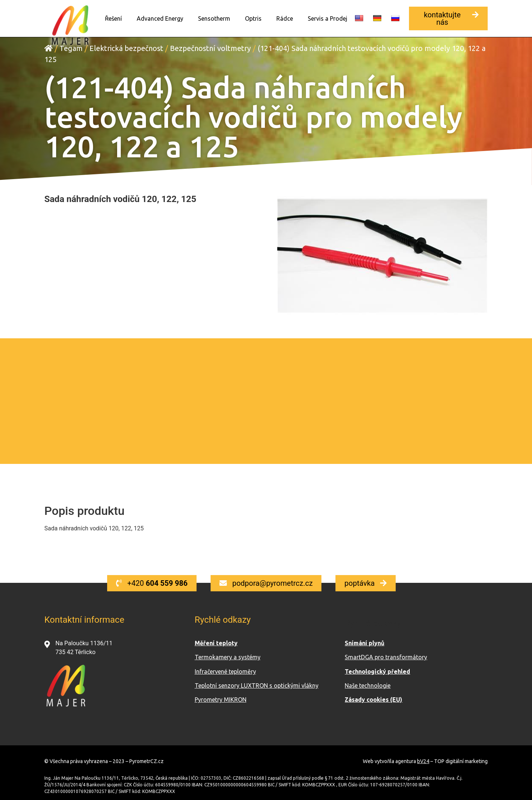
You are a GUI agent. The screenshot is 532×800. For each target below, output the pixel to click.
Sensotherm (214, 18)
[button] (448, 18)
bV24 (423, 761)
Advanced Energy (160, 18)
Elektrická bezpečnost (126, 48)
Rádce (285, 18)
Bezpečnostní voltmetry (210, 48)
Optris (253, 18)
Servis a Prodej (328, 18)
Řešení (113, 18)
